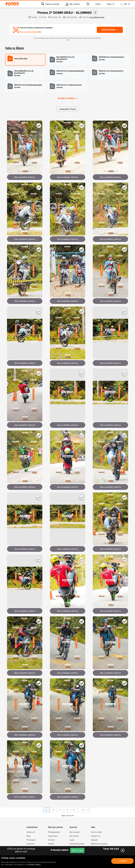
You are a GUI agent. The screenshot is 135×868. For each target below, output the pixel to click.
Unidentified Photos (68, 109)
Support (94, 840)
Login (72, 840)
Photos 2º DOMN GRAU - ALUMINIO (65, 13)
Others (51, 844)
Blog (29, 836)
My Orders (73, 4)
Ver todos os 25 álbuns (67, 98)
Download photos (77, 844)
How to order (96, 832)
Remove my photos (99, 844)
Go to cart (77, 850)
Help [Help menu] (111, 4)
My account (75, 832)
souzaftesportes (97, 17)
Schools (51, 840)
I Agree (122, 861)
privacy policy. (35, 864)
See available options (25, 177)
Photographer (54, 832)
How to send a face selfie (30, 32)
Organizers (53, 836)
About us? (31, 832)
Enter (98, 4)
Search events (50, 4)
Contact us (96, 836)
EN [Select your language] (125, 4)
